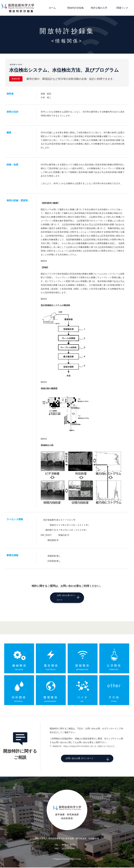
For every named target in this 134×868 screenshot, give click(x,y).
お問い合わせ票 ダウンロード (63, 597)
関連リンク (122, 8)
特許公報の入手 (99, 8)
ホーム (52, 8)
